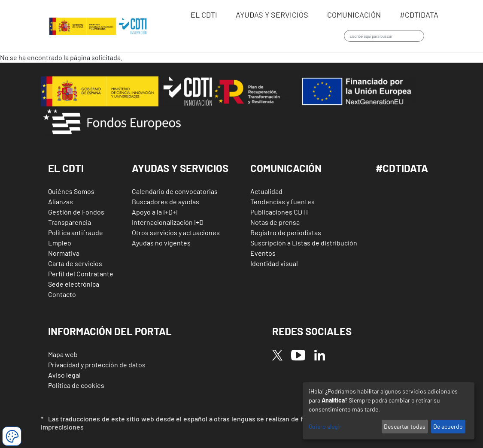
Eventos (263, 253)
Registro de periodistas (286, 232)
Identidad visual (274, 263)
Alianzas (61, 201)
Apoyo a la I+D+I (155, 212)
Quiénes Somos (71, 191)
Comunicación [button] (286, 168)
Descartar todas (405, 426)
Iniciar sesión (437, 36)
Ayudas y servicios (273, 15)
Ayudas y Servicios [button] (180, 168)
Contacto (62, 294)
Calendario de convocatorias (175, 191)
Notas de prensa (275, 222)
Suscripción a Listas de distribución (304, 243)
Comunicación (355, 15)
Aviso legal (64, 375)
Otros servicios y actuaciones (176, 232)
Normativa (64, 253)
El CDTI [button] (66, 168)
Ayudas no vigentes (161, 243)
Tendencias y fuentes (283, 201)
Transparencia (70, 222)
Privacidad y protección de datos (97, 365)
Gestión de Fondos (76, 212)
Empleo (60, 243)
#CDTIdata (419, 15)
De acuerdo (448, 426)
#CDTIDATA (402, 168)
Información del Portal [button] (110, 331)
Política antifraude (76, 232)
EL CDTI (205, 15)
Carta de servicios (75, 263)
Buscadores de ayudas (166, 201)
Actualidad (266, 191)
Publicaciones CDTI (279, 212)
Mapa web (63, 354)
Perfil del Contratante (81, 274)
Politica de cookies (76, 385)
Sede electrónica (74, 284)
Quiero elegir (325, 426)
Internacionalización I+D (168, 222)
